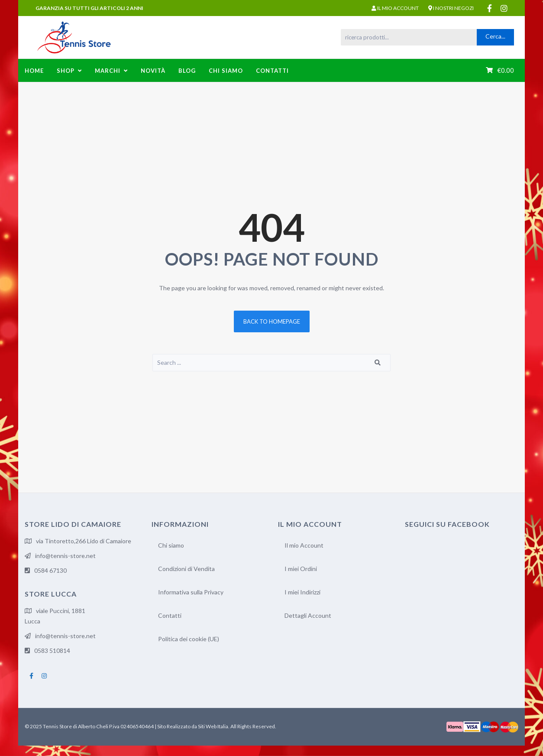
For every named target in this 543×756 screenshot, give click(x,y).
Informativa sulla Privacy (191, 592)
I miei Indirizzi (302, 592)
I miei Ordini (301, 569)
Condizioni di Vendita (186, 569)
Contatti (170, 615)
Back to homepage (272, 321)
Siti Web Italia (213, 726)
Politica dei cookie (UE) (189, 639)
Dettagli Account (308, 615)
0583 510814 (52, 651)
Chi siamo (171, 545)
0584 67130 (50, 570)
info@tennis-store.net (65, 556)
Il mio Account (304, 545)
